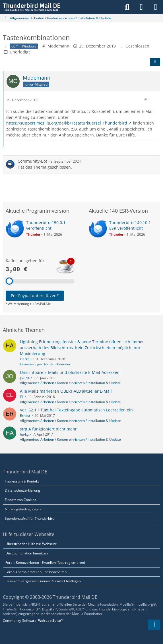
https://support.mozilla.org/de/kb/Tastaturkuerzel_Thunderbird (67, 123)
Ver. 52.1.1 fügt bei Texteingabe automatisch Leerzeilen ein (76, 410)
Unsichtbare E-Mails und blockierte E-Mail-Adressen (70, 372)
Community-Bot (32, 161)
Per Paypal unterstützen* (35, 296)
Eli (22, 397)
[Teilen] (155, 62)
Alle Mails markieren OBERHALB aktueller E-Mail (66, 391)
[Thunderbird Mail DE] (31, 7)
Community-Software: (33, 621)
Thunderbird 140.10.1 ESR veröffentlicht (130, 225)
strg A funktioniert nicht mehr (48, 429)
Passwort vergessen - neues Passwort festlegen (43, 581)
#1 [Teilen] (147, 100)
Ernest (25, 416)
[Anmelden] (141, 7)
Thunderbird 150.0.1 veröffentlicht (46, 225)
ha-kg (24, 434)
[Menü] (156, 7)
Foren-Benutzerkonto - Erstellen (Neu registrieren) (45, 563)
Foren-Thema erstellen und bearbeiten (36, 572)
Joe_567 (26, 378)
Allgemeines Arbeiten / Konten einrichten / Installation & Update (70, 383)
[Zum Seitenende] (154, 625)
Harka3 (26, 359)
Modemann (58, 46)
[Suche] (127, 7)
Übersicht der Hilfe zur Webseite (31, 544)
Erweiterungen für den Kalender (45, 364)
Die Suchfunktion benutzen (27, 553)
